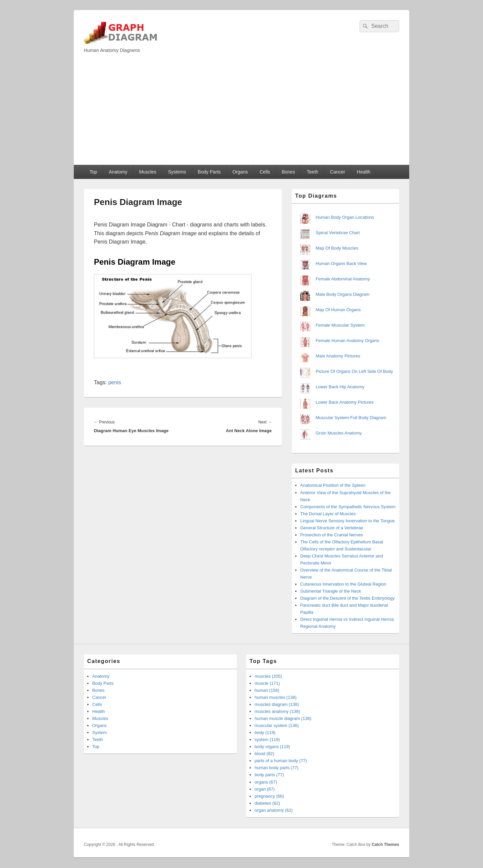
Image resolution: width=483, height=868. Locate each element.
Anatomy (118, 172)
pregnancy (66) (269, 796)
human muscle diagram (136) (283, 718)
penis (115, 382)
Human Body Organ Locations (345, 217)
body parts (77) (269, 775)
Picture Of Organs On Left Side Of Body (354, 371)
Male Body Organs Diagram (342, 294)
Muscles (148, 172)
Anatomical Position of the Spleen (333, 485)
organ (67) (265, 789)
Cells (265, 172)
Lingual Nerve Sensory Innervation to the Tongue (347, 521)
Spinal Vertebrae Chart (338, 233)
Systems (177, 172)
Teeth (313, 172)
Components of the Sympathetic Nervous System (348, 507)
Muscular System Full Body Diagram (351, 418)
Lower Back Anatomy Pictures (345, 402)
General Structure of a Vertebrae (332, 528)
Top (93, 172)
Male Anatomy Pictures (338, 356)
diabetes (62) (267, 803)
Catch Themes (385, 845)
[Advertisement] (241, 115)
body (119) (265, 732)
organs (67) (266, 782)
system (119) (267, 740)
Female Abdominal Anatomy (343, 279)
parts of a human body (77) (281, 761)
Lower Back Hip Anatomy (340, 387)
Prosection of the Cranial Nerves (332, 535)
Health (364, 172)
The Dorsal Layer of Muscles (328, 514)
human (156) (267, 690)
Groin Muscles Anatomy (339, 433)
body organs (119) (272, 747)
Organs (240, 172)
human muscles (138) (276, 697)
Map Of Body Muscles (337, 248)
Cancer (338, 172)
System (99, 732)
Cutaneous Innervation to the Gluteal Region (343, 584)
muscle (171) (267, 683)
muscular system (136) (277, 725)
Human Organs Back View (341, 263)
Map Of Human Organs (338, 310)
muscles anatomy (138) (277, 711)
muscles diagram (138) (277, 704)
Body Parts (209, 172)
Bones (288, 172)
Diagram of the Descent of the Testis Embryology (347, 598)
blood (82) (264, 754)
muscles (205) (268, 676)
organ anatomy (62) (274, 810)
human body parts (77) (277, 768)
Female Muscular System (340, 325)
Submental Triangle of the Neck (331, 591)
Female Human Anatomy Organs (347, 341)
